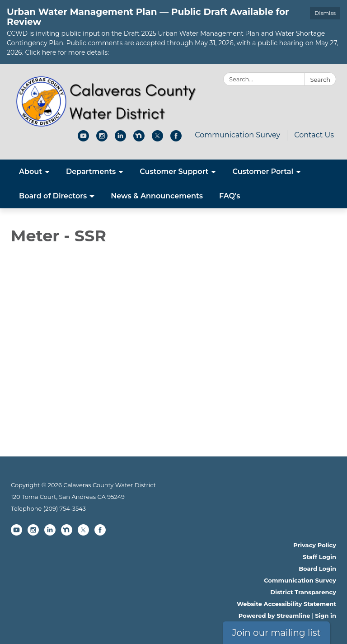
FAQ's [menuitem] (230, 196)
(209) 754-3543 (65, 508)
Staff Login (319, 557)
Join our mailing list (276, 633)
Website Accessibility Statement (286, 604)
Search (320, 80)
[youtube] (83, 139)
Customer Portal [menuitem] (263, 172)
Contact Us (314, 135)
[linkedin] (120, 139)
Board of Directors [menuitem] (53, 196)
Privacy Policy (315, 545)
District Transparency (303, 592)
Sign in (326, 616)
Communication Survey (237, 135)
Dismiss (325, 13)
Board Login (317, 569)
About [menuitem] (30, 172)
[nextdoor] (139, 139)
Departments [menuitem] (91, 172)
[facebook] (176, 139)
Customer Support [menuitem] (174, 172)
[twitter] (157, 139)
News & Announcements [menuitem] (157, 196)
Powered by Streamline (274, 616)
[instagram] (102, 139)
